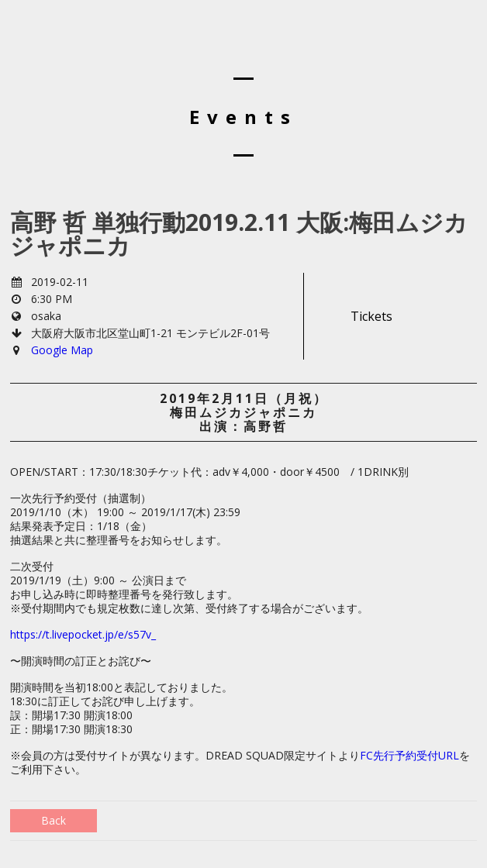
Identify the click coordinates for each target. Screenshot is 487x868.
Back (54, 820)
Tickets (371, 316)
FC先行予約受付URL (409, 755)
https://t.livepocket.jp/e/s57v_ (83, 634)
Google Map (62, 350)
